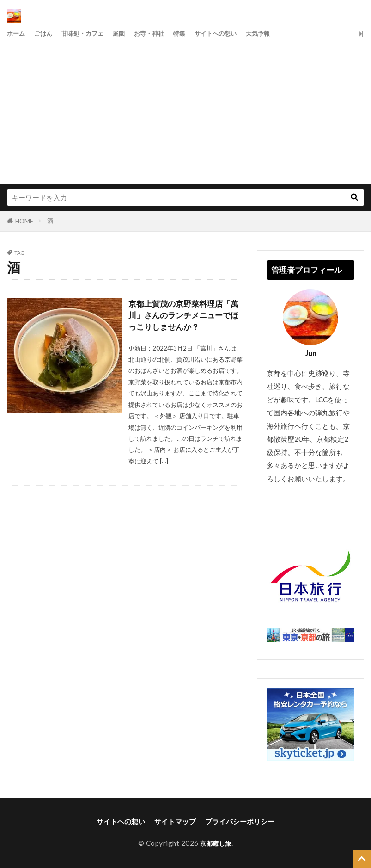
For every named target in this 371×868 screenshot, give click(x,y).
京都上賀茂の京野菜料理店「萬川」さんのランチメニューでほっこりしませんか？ (182, 316)
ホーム (17, 33)
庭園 (132, 33)
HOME (24, 221)
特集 (199, 33)
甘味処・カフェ (91, 33)
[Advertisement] (185, 110)
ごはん (47, 33)
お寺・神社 (165, 33)
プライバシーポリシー (240, 821)
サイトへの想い (239, 33)
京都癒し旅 (216, 843)
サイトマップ (175, 821)
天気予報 (286, 33)
